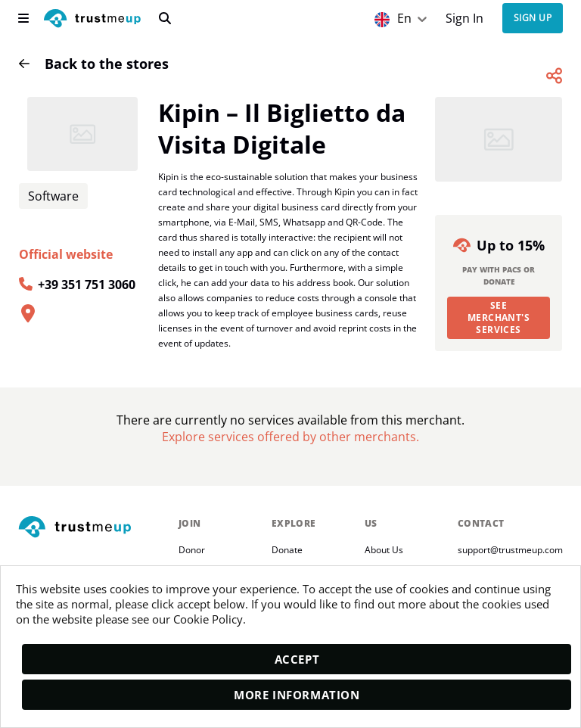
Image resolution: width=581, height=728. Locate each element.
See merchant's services (499, 317)
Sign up (533, 19)
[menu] (23, 18)
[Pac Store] (290, 437)
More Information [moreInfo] (297, 695)
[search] (165, 18)
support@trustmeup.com (510, 550)
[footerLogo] (92, 528)
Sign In (464, 19)
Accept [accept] (297, 659)
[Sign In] (465, 19)
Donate (287, 550)
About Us (384, 550)
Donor (192, 550)
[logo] (92, 20)
